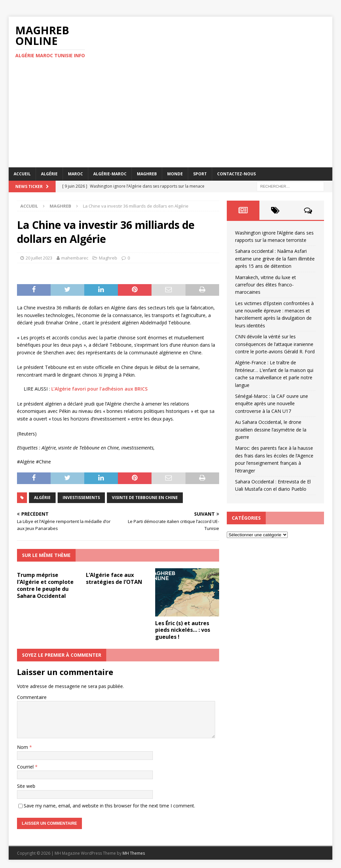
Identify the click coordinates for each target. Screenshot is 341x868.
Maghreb (147, 174)
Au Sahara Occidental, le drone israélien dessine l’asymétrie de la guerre (271, 430)
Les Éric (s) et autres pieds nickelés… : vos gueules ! (183, 630)
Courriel (26, 767)
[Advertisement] (171, 117)
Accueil (22, 174)
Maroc (75, 174)
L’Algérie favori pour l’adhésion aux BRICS (99, 389)
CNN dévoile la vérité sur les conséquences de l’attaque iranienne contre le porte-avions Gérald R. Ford (275, 344)
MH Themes (134, 853)
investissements (81, 498)
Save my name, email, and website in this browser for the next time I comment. (109, 806)
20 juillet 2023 (39, 258)
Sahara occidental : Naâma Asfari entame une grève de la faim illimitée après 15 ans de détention (275, 259)
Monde (175, 174)
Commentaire (32, 697)
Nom (23, 747)
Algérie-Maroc (110, 174)
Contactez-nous (236, 174)
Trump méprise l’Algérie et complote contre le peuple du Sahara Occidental (45, 585)
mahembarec (75, 258)
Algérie (49, 174)
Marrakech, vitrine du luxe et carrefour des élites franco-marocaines (266, 285)
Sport (200, 174)
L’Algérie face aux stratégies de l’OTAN (114, 578)
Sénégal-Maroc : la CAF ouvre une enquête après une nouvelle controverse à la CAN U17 (272, 404)
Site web (26, 786)
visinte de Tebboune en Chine (145, 498)
